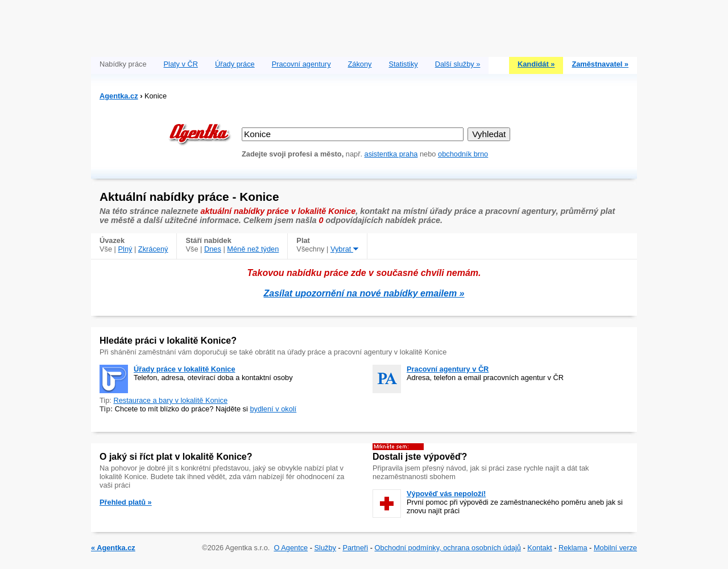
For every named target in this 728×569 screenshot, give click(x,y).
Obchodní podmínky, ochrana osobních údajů (448, 548)
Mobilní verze (615, 548)
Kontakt (539, 548)
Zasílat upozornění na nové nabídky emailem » (364, 293)
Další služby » (458, 64)
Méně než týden (253, 249)
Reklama (573, 548)
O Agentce (291, 548)
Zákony (360, 64)
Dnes (213, 249)
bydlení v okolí (273, 409)
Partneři (355, 548)
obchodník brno (463, 154)
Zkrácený (153, 249)
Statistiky (404, 64)
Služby (325, 548)
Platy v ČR (181, 64)
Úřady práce (235, 64)
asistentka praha (391, 154)
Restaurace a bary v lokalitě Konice (170, 400)
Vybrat (344, 249)
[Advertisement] (364, 26)
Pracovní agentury (301, 64)
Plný (125, 249)
